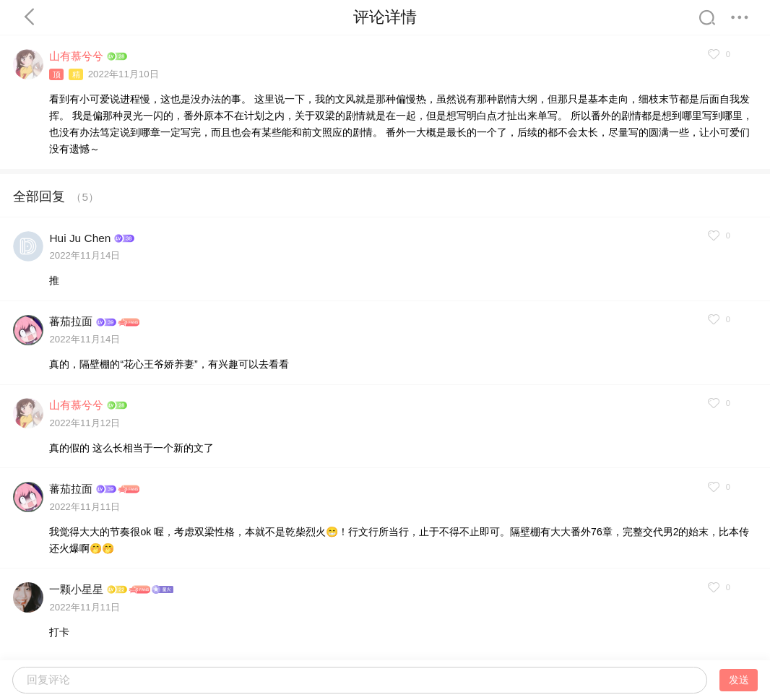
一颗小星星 (76, 589)
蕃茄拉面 (71, 321)
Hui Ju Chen (80, 238)
